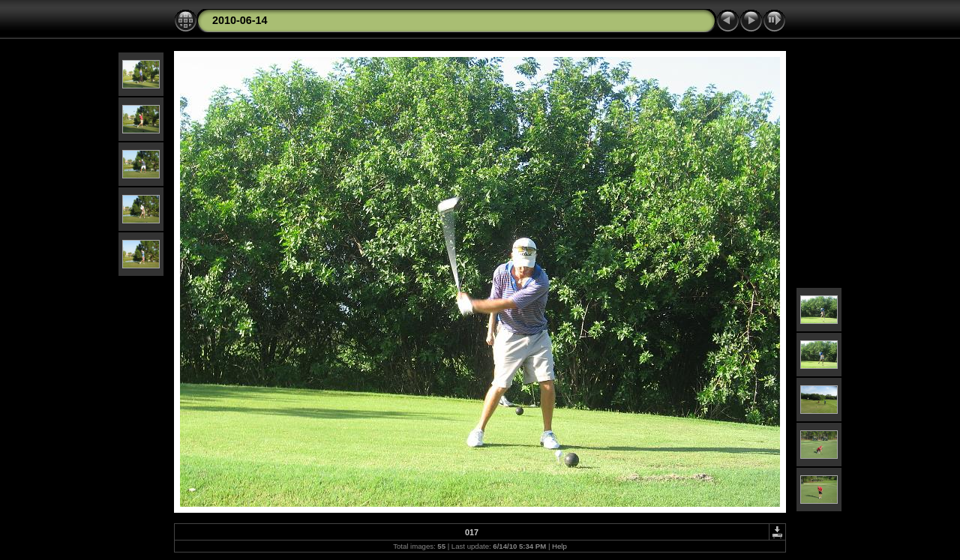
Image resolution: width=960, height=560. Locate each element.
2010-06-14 (240, 20)
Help (559, 546)
